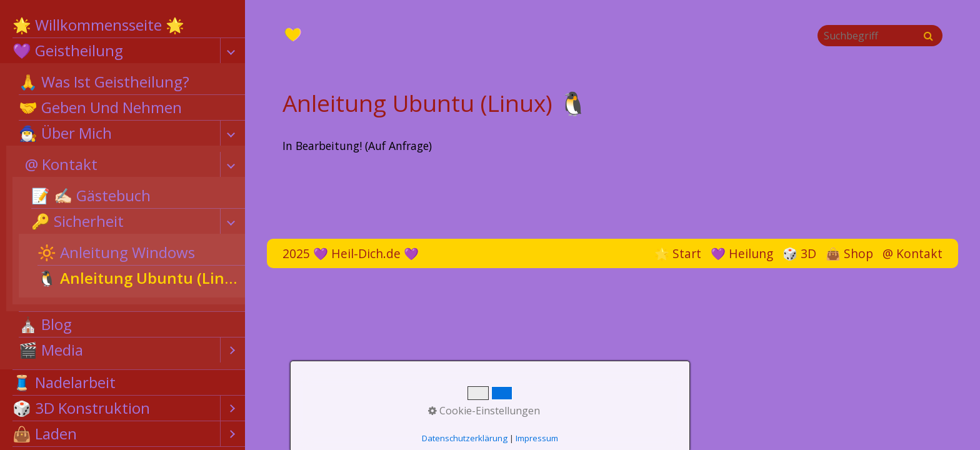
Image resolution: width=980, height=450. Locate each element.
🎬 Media (51, 350)
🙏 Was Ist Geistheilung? (104, 82)
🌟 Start (678, 253)
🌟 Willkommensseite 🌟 (98, 25)
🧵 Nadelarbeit (64, 382)
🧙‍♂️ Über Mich (65, 133)
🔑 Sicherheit (77, 221)
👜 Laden (45, 433)
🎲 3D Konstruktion (81, 408)
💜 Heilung (742, 253)
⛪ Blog (45, 324)
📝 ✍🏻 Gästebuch (91, 195)
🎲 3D (799, 253)
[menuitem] (122, 25)
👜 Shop (849, 253)
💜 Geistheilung (68, 50)
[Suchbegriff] (880, 36)
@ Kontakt (61, 164)
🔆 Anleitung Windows (116, 252)
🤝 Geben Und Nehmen (100, 107)
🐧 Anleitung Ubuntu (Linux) (141, 278)
